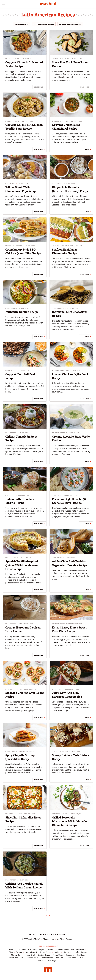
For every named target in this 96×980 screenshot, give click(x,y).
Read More (38, 87)
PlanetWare (58, 955)
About (32, 935)
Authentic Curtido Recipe (22, 312)
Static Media (34, 939)
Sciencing (70, 955)
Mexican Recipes (22, 24)
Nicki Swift (30, 955)
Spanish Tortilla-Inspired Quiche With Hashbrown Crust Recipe (22, 565)
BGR (11, 950)
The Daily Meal (47, 958)
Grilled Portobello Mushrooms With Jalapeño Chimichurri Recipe (69, 821)
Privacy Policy (59, 935)
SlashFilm (81, 955)
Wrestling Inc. (53, 961)
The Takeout (71, 958)
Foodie (51, 950)
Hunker (57, 952)
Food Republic (63, 950)
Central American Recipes (70, 24)
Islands (66, 952)
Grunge (19, 952)
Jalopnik (75, 952)
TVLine (82, 958)
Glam (11, 952)
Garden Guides (78, 950)
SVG (22, 958)
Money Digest (17, 955)
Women (41, 961)
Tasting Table (32, 958)
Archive (43, 935)
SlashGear (14, 958)
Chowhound (21, 950)
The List (59, 958)
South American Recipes (44, 24)
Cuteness (32, 950)
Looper (84, 952)
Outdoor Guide (44, 955)
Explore (42, 950)
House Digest (45, 952)
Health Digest (31, 952)
